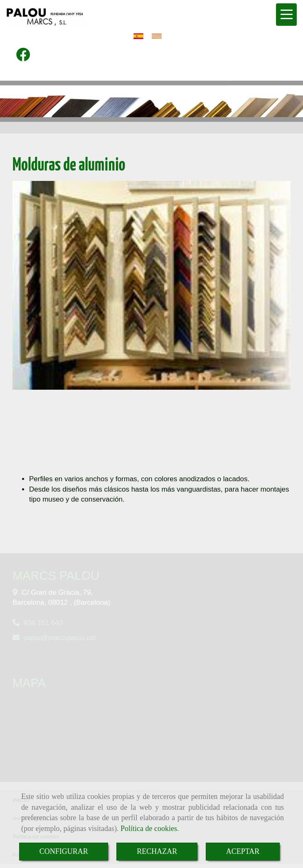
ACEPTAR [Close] (243, 851)
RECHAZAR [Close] (157, 851)
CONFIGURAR (64, 851)
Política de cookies (149, 828)
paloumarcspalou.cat (59, 638)
